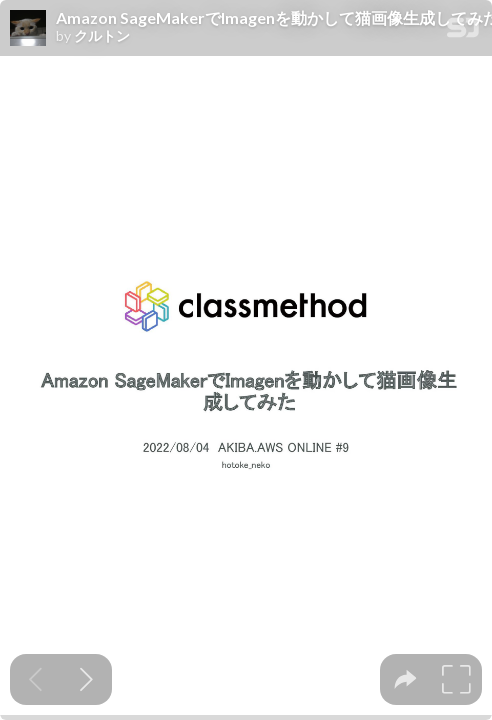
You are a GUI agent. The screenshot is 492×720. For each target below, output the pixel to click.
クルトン (102, 36)
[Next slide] (86, 679)
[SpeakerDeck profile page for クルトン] (28, 29)
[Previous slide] (35, 679)
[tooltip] (405, 679)
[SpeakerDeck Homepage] (463, 31)
